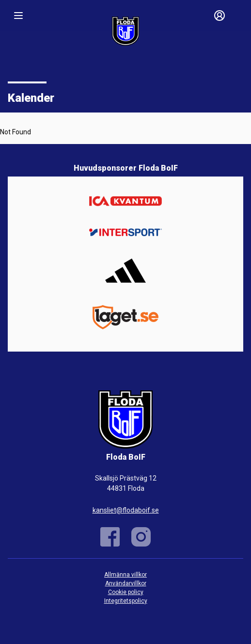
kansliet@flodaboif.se (126, 510)
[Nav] (18, 16)
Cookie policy (126, 592)
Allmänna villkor (125, 575)
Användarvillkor (126, 583)
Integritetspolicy (126, 601)
